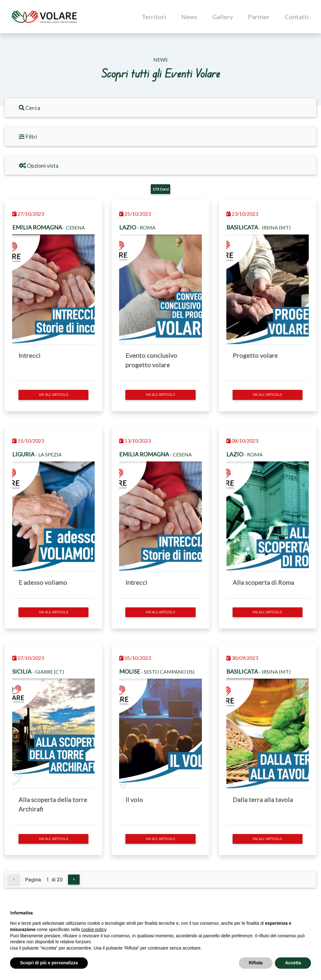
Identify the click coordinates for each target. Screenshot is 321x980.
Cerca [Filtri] (29, 108)
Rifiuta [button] (256, 963)
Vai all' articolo (54, 395)
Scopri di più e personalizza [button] (49, 963)
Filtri (28, 137)
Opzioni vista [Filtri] (39, 165)
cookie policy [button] (94, 929)
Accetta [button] (293, 963)
